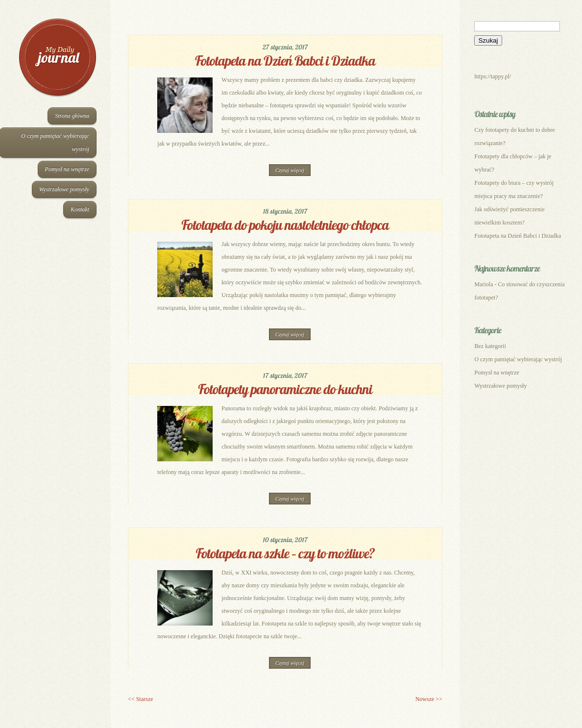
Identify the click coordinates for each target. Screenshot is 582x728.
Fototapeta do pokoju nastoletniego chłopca (285, 225)
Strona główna (72, 116)
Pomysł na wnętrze (67, 169)
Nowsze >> (429, 699)
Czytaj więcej (290, 170)
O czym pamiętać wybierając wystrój (518, 359)
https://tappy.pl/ (493, 76)
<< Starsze (140, 699)
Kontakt (80, 209)
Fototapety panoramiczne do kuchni (285, 389)
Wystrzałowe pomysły (64, 189)
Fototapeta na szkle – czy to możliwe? (285, 553)
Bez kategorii (490, 346)
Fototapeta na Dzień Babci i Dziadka (285, 61)
